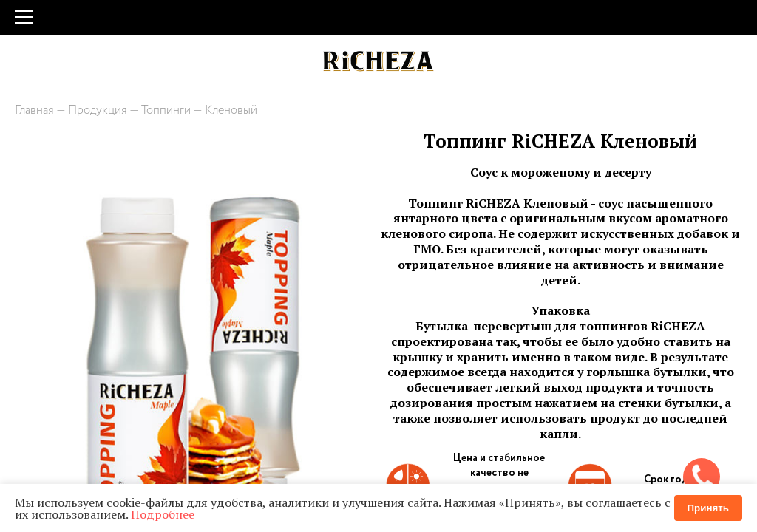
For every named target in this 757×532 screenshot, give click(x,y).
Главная (34, 110)
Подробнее (163, 514)
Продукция (98, 110)
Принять (708, 508)
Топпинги (166, 110)
